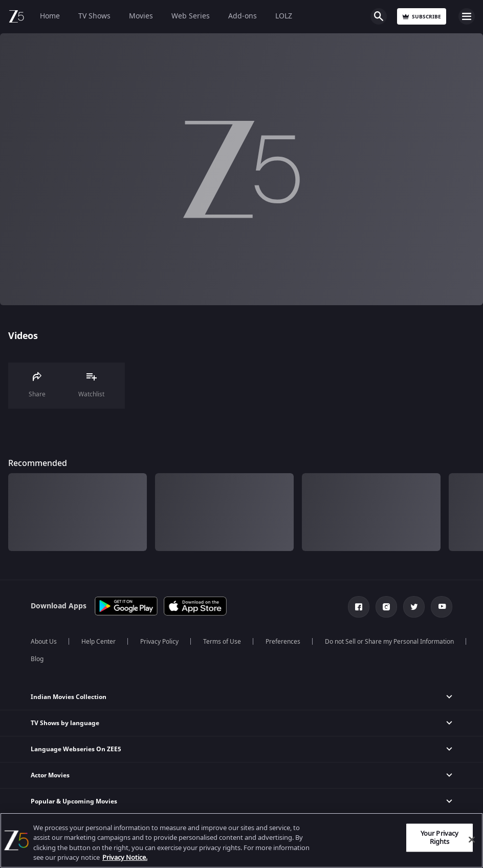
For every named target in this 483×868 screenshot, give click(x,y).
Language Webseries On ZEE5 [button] (76, 749)
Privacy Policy (159, 642)
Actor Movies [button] (50, 775)
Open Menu (467, 16)
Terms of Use (222, 642)
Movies (141, 16)
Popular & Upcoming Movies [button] (74, 801)
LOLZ (284, 16)
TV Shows (94, 16)
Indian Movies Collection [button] (69, 697)
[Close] (472, 839)
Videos (23, 336)
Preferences (283, 642)
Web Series (191, 16)
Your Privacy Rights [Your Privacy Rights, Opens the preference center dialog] (440, 838)
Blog (37, 659)
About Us (44, 642)
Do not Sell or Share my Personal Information (389, 642)
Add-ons (243, 16)
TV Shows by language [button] (65, 723)
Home (50, 16)
